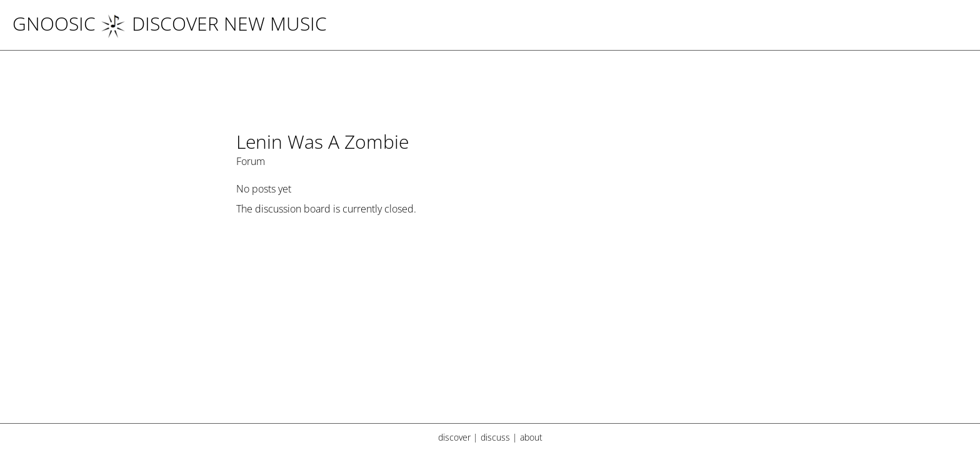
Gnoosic (54, 23)
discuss (495, 437)
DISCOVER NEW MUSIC (214, 23)
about (531, 437)
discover (454, 437)
